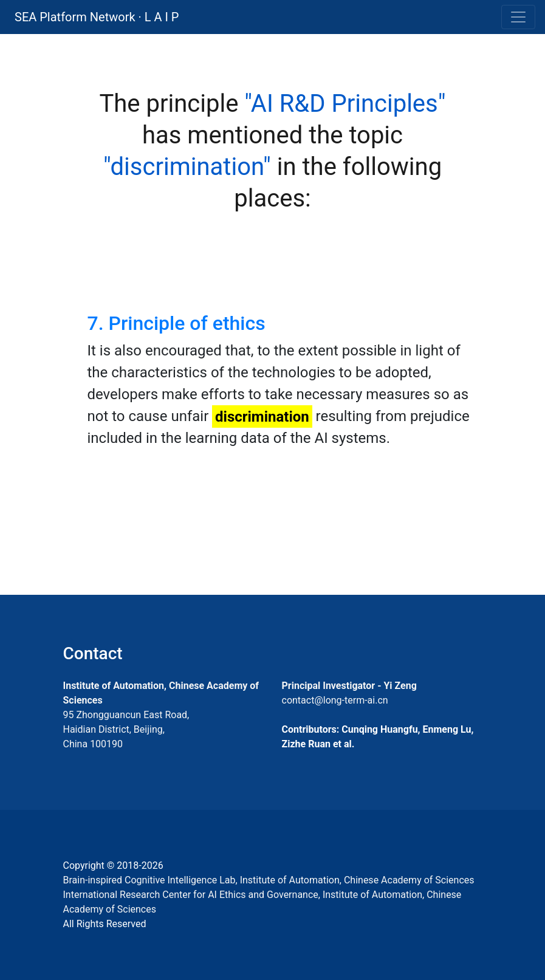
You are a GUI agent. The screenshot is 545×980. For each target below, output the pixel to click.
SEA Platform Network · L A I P (97, 17)
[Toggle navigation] (518, 17)
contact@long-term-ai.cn (335, 700)
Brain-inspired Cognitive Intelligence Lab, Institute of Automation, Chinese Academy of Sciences (269, 880)
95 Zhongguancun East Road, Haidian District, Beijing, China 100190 (126, 729)
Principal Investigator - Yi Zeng (349, 686)
